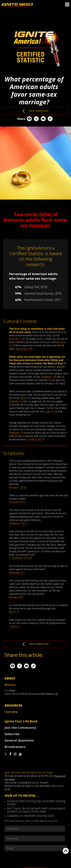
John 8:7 (26, 398)
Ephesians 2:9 (24, 349)
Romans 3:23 (17, 339)
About (10, 678)
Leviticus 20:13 (36, 439)
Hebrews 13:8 (17, 433)
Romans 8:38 (16, 597)
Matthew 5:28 (49, 377)
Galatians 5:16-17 (18, 523)
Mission (10, 685)
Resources (13, 705)
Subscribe (12, 734)
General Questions (19, 740)
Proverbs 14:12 (17, 502)
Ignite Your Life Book (21, 721)
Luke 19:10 (51, 411)
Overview (11, 712)
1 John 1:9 (14, 626)
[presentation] (35, 859)
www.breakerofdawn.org (44, 694)
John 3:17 (14, 612)
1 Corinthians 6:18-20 (20, 558)
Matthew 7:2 (16, 401)
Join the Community (20, 728)
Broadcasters (15, 747)
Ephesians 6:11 (17, 573)
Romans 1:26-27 (18, 487)
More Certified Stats (36, 111)
